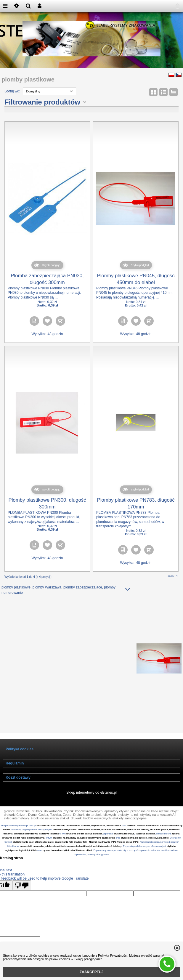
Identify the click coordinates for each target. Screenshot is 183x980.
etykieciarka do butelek (134, 846)
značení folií (81, 851)
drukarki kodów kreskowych (91, 827)
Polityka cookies (20, 758)
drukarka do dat (75, 842)
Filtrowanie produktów (42, 111)
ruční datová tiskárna (33, 846)
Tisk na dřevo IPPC (128, 851)
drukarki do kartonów (47, 820)
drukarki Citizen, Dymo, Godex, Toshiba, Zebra (38, 823)
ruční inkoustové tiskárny (107, 855)
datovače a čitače (56, 855)
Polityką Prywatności (113, 955)
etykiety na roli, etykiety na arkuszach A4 (147, 823)
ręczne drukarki (76, 855)
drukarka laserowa (124, 842)
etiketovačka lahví (158, 846)
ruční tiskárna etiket (81, 859)
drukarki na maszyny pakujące (70, 846)
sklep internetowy (16, 827)
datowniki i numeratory (33, 855)
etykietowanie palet (24, 851)
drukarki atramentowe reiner (143, 834)
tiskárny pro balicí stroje (101, 846)
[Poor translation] (22, 894)
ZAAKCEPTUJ (92, 972)
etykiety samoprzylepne (130, 827)
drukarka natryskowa (65, 838)
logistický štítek (28, 859)
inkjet (88, 855)
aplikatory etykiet (116, 820)
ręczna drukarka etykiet (56, 859)
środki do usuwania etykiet (50, 827)
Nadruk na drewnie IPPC (103, 851)
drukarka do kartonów (114, 838)
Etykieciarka (98, 834)
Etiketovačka (114, 834)
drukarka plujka (159, 838)
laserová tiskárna (145, 842)
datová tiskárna (93, 842)
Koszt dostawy (18, 786)
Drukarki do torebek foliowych (94, 823)
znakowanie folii (64, 851)
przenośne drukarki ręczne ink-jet (154, 820)
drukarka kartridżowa (26, 842)
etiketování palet (44, 851)
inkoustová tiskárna (89, 838)
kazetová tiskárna (49, 842)
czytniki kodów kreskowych (83, 820)
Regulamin (15, 772)
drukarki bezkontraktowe (51, 834)
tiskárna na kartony (138, 838)
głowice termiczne (17, 820)
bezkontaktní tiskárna (78, 834)
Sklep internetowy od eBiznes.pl (91, 801)
